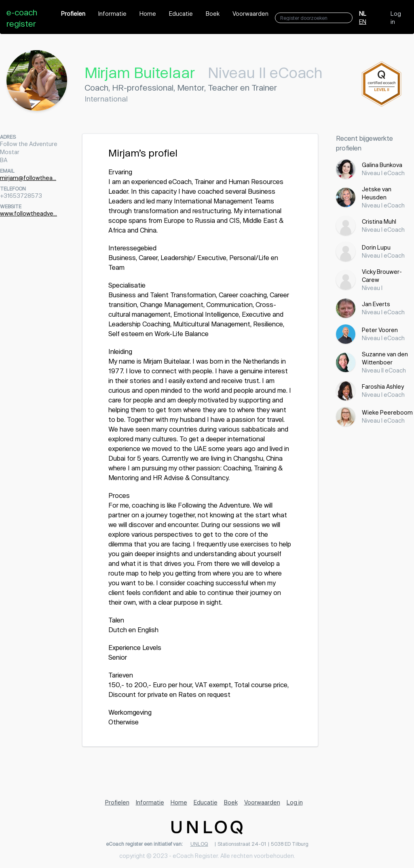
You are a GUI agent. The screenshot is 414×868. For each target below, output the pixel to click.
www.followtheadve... (29, 213)
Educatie (181, 14)
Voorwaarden (250, 14)
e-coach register (22, 18)
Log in (396, 18)
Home (148, 14)
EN (363, 22)
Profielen (73, 14)
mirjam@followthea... (28, 178)
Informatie (112, 14)
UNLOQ (199, 844)
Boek (213, 14)
